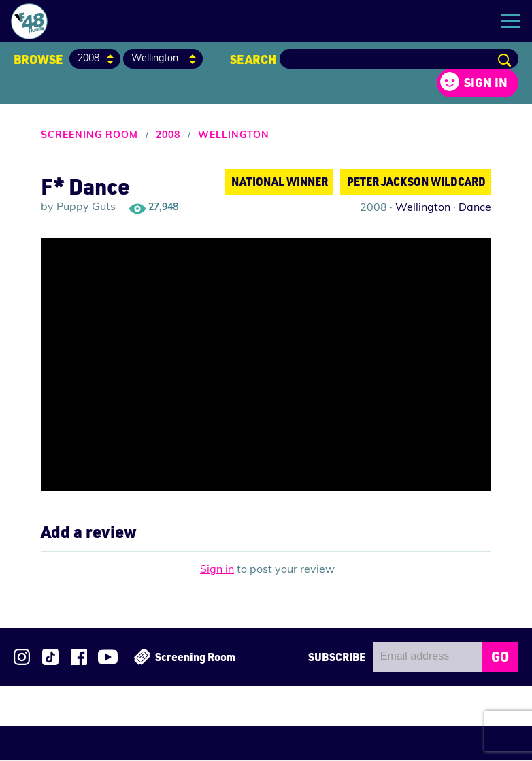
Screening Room (89, 136)
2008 (168, 136)
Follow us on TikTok (50, 658)
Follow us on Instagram (22, 658)
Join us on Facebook (79, 658)
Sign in (486, 83)
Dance (475, 209)
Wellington (234, 136)
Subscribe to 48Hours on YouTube (108, 658)
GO (500, 657)
